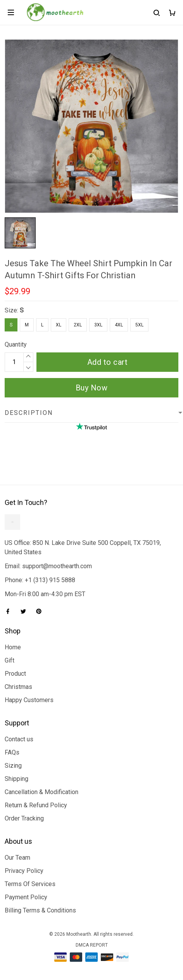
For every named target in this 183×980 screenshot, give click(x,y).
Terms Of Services (30, 884)
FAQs (12, 752)
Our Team (17, 858)
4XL (119, 325)
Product (15, 674)
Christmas (18, 687)
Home (13, 647)
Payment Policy (26, 897)
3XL (98, 325)
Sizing (13, 766)
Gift (9, 660)
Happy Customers (29, 700)
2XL (78, 325)
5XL (139, 325)
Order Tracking (24, 818)
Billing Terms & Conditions (40, 910)
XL (59, 325)
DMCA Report (92, 945)
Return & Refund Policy (36, 805)
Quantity (16, 344)
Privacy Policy (24, 871)
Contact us (19, 739)
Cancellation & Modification (41, 792)
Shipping (16, 779)
